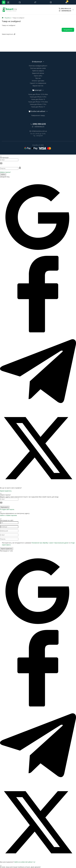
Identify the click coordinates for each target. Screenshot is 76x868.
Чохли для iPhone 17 (38, 107)
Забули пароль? (5, 172)
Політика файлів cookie (38, 68)
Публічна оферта (38, 71)
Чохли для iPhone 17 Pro (38, 104)
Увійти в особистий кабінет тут (25, 862)
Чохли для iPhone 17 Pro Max (38, 102)
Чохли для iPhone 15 (38, 99)
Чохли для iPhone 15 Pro (38, 97)
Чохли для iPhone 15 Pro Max (38, 94)
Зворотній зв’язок (38, 73)
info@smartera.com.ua (38, 131)
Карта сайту (38, 76)
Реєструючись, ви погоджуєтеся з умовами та (38, 544)
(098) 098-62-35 (65, 9)
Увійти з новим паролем (8, 515)
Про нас (38, 78)
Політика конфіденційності (38, 66)
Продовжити (68, 30)
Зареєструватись (6, 491)
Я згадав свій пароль (7, 509)
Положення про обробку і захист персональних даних (50, 543)
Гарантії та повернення (38, 83)
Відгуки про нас (38, 86)
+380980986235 (65, 11)
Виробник (8, 18)
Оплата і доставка (38, 81)
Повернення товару (38, 115)
